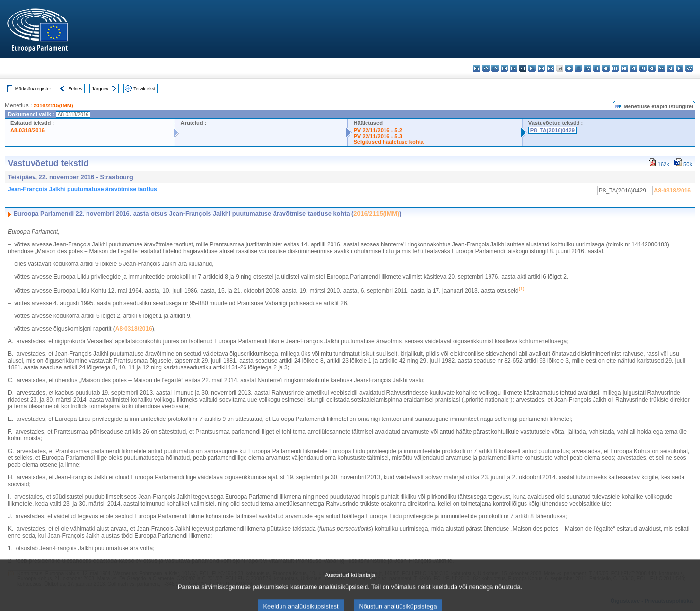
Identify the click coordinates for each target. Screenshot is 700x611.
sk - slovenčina (661, 68)
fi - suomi (680, 68)
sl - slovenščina (671, 68)
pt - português (643, 68)
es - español (486, 68)
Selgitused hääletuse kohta (388, 142)
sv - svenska (689, 68)
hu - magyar (606, 68)
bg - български (477, 68)
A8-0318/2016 (27, 130)
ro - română (652, 68)
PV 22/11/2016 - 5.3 (378, 136)
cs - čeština (495, 68)
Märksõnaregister (33, 89)
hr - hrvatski (569, 68)
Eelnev (75, 89)
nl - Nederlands (624, 68)
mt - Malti (615, 68)
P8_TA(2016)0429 (552, 130)
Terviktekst (144, 89)
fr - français (551, 68)
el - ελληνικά (532, 68)
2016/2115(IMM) (53, 105)
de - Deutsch (514, 68)
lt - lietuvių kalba (597, 68)
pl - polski (634, 68)
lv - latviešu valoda (587, 68)
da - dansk (504, 68)
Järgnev (100, 89)
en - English (541, 68)
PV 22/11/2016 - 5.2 (378, 130)
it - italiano (578, 68)
